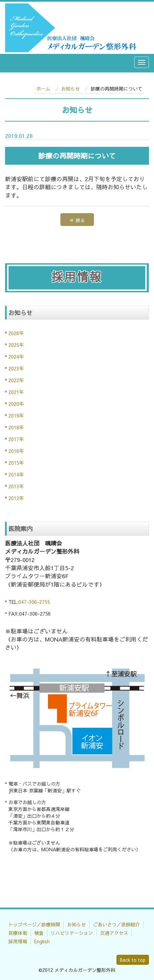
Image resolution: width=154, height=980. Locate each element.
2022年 (16, 380)
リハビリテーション (72, 933)
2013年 (16, 486)
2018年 (16, 427)
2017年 (16, 439)
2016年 (16, 451)
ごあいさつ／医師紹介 (116, 924)
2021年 (16, 392)
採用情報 (18, 941)
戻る (77, 219)
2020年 (16, 404)
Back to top (133, 960)
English (42, 941)
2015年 (16, 463)
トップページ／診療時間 (34, 924)
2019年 (16, 416)
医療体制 (18, 933)
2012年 (16, 498)
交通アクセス (114, 933)
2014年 (16, 475)
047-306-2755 (34, 602)
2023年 (16, 368)
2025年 (16, 345)
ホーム (43, 89)
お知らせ (70, 89)
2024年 (16, 357)
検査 (39, 933)
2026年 (16, 333)
